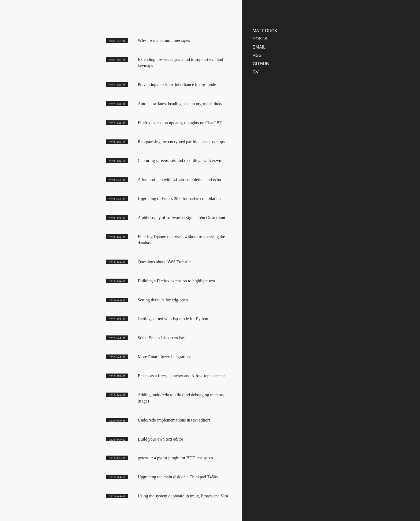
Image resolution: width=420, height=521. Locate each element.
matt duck (265, 31)
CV (256, 72)
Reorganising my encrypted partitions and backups (181, 142)
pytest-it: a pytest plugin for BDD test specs (175, 458)
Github (261, 64)
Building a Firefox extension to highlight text (177, 281)
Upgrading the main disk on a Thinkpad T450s (178, 477)
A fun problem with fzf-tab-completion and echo (179, 180)
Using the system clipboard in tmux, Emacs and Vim (183, 496)
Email (259, 47)
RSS (257, 55)
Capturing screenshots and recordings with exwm (180, 160)
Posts (260, 39)
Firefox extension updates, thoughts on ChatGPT (180, 123)
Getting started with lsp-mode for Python (173, 319)
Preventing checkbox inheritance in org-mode (177, 85)
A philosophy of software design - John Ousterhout (181, 218)
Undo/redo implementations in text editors (174, 420)
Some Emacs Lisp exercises (162, 338)
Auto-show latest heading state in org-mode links (180, 104)
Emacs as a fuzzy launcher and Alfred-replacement (181, 376)
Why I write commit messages (164, 40)
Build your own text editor (160, 439)
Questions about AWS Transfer (164, 262)
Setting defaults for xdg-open (163, 300)
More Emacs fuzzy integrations (164, 357)
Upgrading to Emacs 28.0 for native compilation (179, 199)
